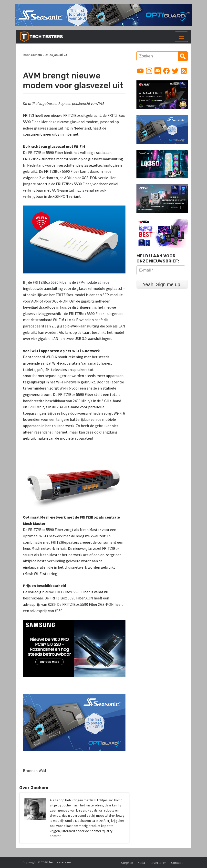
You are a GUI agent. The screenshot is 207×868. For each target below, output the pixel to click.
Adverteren (158, 863)
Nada (141, 863)
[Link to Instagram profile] (149, 71)
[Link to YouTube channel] (140, 71)
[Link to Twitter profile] (175, 71)
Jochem (36, 55)
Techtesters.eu (60, 862)
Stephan (127, 863)
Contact (177, 863)
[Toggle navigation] (181, 37)
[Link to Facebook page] (166, 71)
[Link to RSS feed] (184, 71)
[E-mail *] (161, 270)
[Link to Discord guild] (158, 71)
